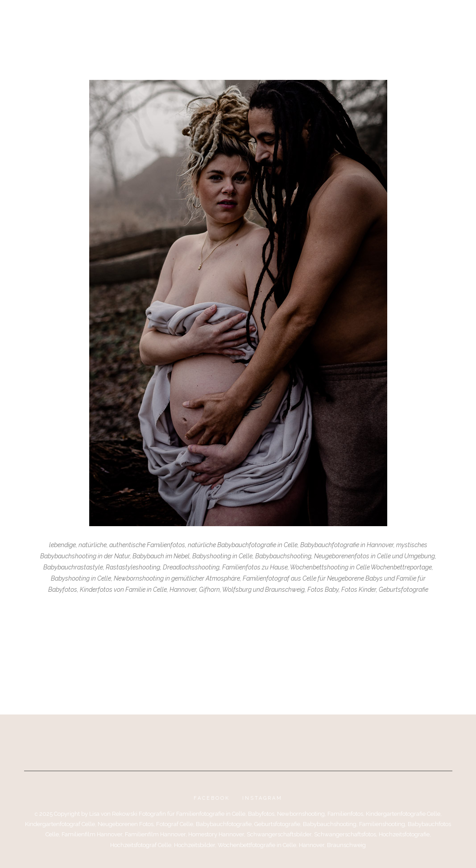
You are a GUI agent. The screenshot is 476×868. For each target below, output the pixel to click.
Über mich (229, 19)
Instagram (262, 798)
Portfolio (182, 19)
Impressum (329, 19)
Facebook (212, 798)
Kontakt (287, 19)
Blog (144, 19)
